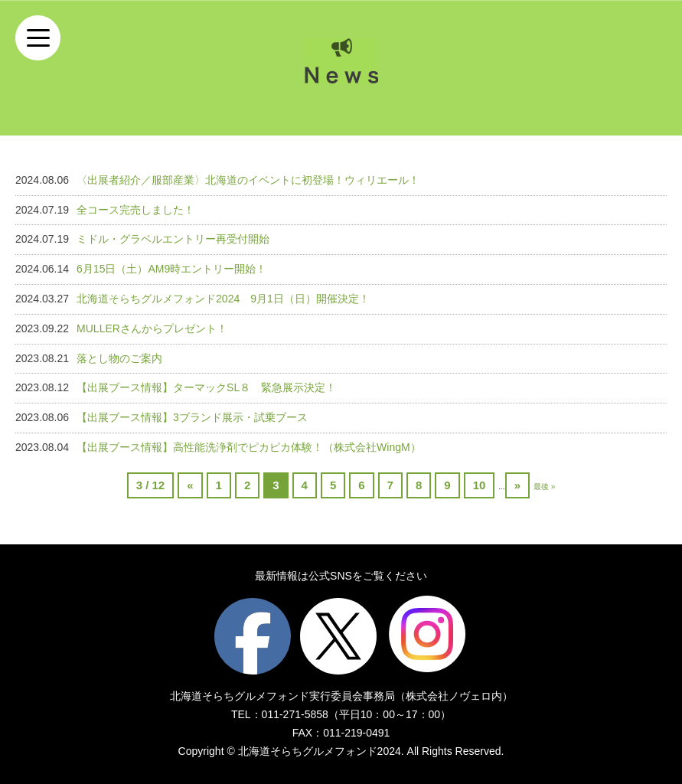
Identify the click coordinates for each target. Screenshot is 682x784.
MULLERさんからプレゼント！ (152, 328)
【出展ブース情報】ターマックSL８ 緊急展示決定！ (206, 387)
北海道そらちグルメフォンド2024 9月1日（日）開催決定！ (223, 299)
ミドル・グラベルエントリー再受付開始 (173, 239)
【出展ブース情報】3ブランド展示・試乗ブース (192, 417)
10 (480, 485)
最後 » (544, 487)
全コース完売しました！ (135, 210)
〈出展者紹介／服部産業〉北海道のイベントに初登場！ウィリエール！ (248, 180)
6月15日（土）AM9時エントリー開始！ (171, 269)
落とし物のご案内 (119, 358)
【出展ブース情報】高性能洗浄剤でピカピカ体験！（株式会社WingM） (249, 447)
